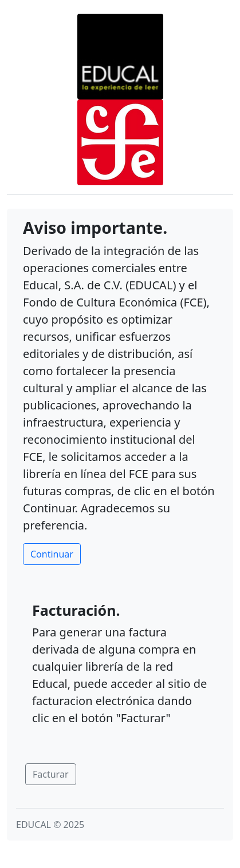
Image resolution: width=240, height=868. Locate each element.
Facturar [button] (51, 774)
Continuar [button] (52, 554)
